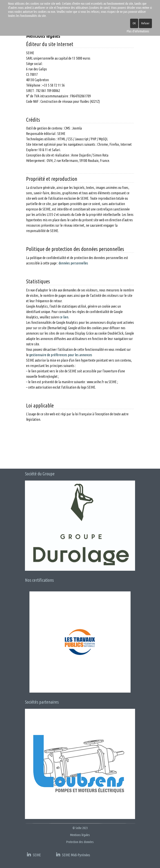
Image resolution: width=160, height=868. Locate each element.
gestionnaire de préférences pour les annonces (61, 355)
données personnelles (73, 263)
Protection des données (80, 842)
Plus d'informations (138, 31)
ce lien (64, 317)
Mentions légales (80, 835)
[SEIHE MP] (73, 854)
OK (134, 23)
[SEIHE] (34, 854)
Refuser (145, 23)
